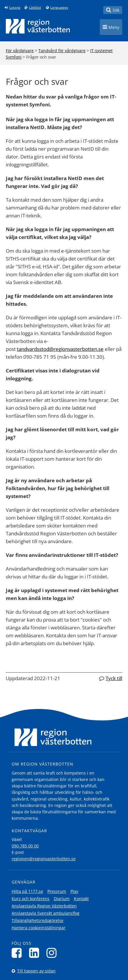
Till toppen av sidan (36, 971)
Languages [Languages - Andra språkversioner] (59, 8)
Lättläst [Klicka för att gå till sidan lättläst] (35, 8)
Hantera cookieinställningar (39, 928)
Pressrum (57, 891)
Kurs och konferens (31, 899)
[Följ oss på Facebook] (18, 953)
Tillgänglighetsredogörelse (38, 920)
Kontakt (81, 899)
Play (74, 891)
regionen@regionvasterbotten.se (44, 859)
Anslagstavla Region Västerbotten (44, 906)
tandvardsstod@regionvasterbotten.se (60, 349)
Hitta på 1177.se (27, 891)
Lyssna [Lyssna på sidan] (15, 8)
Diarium (62, 899)
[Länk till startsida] (38, 26)
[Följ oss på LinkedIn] (36, 953)
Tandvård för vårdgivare (62, 51)
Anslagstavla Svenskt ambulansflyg (46, 913)
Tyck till (114, 678)
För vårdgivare (20, 51)
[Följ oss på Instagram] (53, 953)
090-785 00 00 (25, 846)
